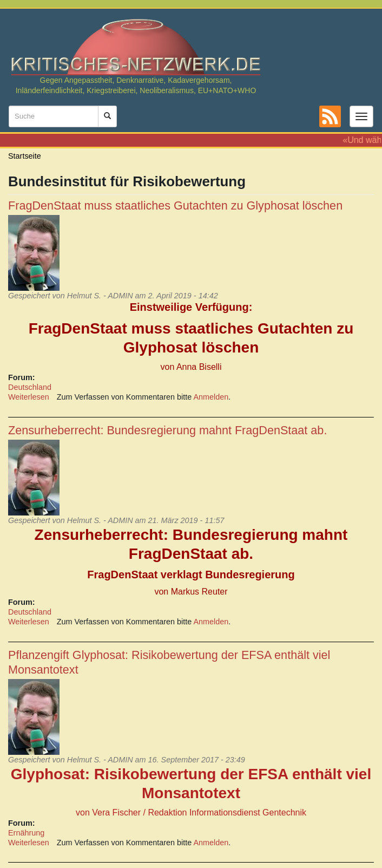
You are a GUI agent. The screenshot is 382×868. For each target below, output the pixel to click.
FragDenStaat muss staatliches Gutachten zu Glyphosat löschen (175, 205)
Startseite (25, 156)
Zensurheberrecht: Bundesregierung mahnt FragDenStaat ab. (167, 430)
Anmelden (211, 397)
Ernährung (26, 833)
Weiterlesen (29, 397)
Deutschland (30, 387)
